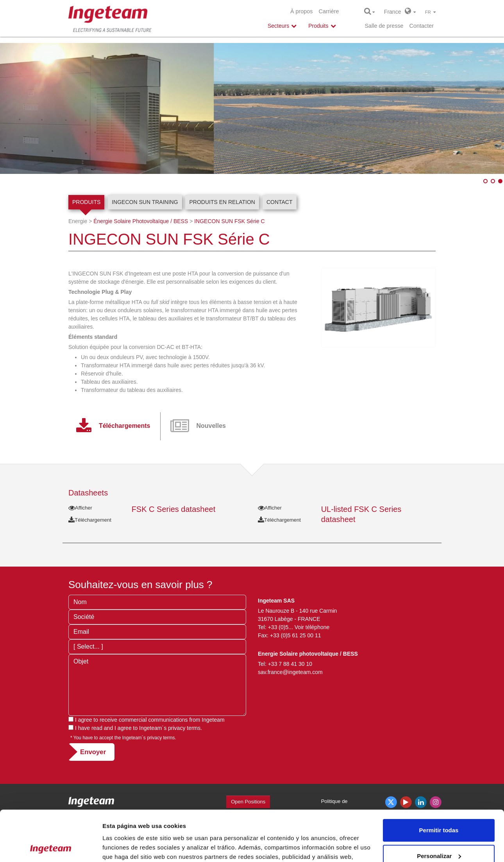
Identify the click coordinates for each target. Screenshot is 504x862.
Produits (86, 202)
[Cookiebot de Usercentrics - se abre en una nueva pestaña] (51, 847)
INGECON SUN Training (145, 202)
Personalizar (439, 805)
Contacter (422, 26)
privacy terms (184, 728)
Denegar (439, 831)
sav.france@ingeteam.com (290, 672)
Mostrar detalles (125, 847)
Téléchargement (90, 520)
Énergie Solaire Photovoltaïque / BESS (141, 221)
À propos (302, 11)
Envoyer (93, 752)
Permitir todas (439, 780)
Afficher (80, 508)
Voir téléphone (312, 627)
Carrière (329, 11)
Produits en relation (222, 202)
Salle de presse (384, 26)
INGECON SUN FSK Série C (229, 221)
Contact (280, 202)
